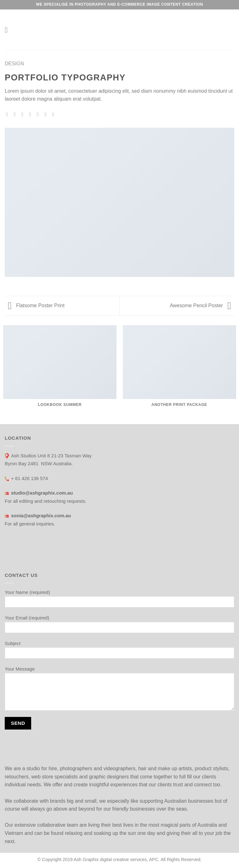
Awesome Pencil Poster (200, 305)
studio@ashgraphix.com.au (44, 493)
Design (14, 64)
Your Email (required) (119, 626)
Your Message (119, 691)
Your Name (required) (119, 601)
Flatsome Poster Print (36, 305)
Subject (119, 652)
